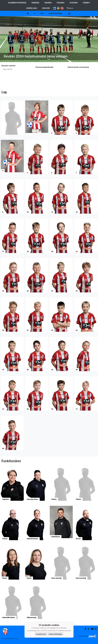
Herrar (35, 3)
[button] (7, 39)
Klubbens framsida (17, 3)
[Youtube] (91, 629)
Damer (48, 3)
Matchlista (6, 76)
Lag (42, 13)
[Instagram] (95, 629)
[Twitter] (88, 629)
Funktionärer (55, 13)
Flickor (74, 3)
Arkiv (70, 8)
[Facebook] (85, 629)
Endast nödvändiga (55, 634)
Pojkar (61, 3)
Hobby (86, 3)
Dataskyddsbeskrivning (10, 638)
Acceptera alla (41, 634)
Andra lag (32, 8)
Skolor (46, 8)
